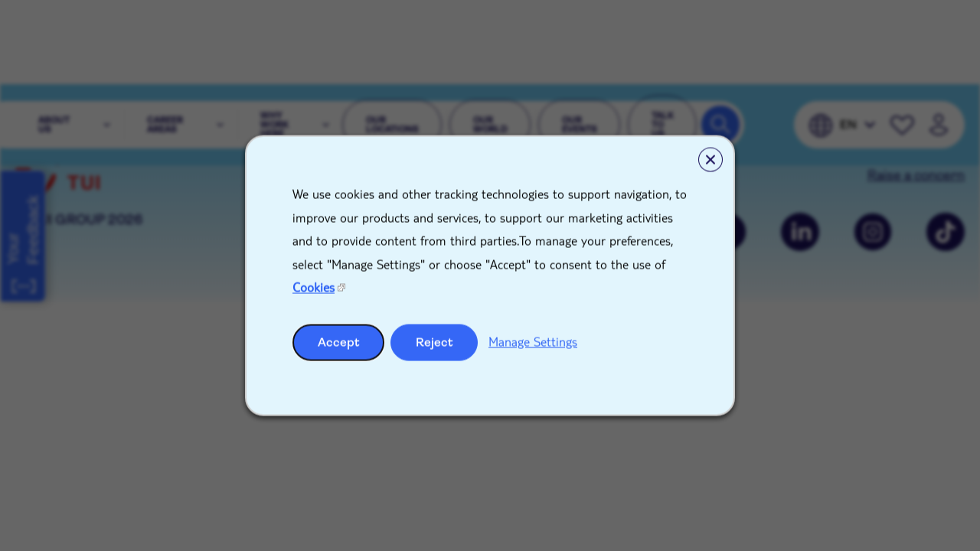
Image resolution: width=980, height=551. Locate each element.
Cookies (314, 287)
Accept (339, 342)
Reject (434, 342)
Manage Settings (533, 341)
